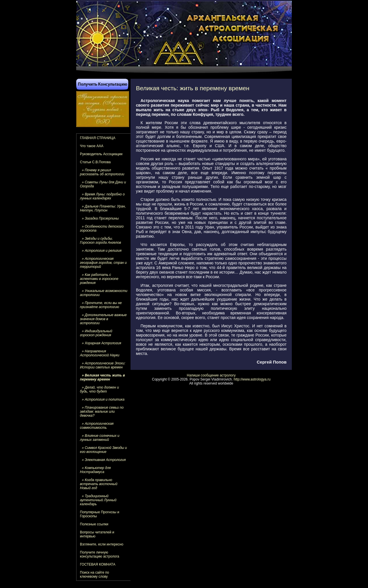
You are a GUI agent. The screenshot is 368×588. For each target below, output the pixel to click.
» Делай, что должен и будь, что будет (99, 389)
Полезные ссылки (94, 524)
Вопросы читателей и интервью (97, 534)
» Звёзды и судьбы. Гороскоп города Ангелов (100, 241)
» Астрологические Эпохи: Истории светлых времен (103, 365)
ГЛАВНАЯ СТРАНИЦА (98, 138)
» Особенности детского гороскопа (102, 228)
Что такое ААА (92, 146)
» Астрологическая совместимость (97, 426)
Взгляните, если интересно (102, 544)
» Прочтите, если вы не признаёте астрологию (101, 305)
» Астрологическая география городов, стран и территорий (103, 263)
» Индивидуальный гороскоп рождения (96, 333)
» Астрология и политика (102, 399)
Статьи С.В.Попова (95, 162)
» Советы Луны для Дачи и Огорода (103, 184)
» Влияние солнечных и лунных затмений (100, 438)
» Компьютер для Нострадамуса (95, 470)
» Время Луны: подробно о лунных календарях (102, 196)
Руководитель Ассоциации (101, 154)
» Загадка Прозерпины (99, 218)
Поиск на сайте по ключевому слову (94, 574)
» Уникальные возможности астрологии (104, 293)
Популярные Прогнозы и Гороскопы (100, 514)
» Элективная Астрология (103, 460)
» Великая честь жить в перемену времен (102, 377)
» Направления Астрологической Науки (100, 353)
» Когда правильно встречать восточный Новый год (99, 484)
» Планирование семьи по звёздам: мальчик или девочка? (102, 412)
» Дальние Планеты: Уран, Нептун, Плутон (103, 208)
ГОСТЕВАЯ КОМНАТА (98, 564)
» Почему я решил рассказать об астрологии (102, 172)
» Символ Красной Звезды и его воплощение (103, 450)
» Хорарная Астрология (100, 343)
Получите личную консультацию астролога (100, 554)
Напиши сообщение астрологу (211, 375)
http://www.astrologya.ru (252, 379)
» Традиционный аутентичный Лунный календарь (98, 500)
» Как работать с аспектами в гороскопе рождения (99, 279)
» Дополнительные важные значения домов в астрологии (103, 319)
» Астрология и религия (101, 251)
